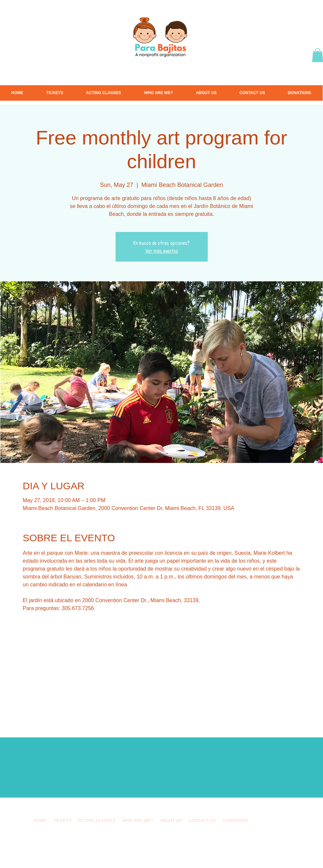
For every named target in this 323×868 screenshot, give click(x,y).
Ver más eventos (162, 251)
